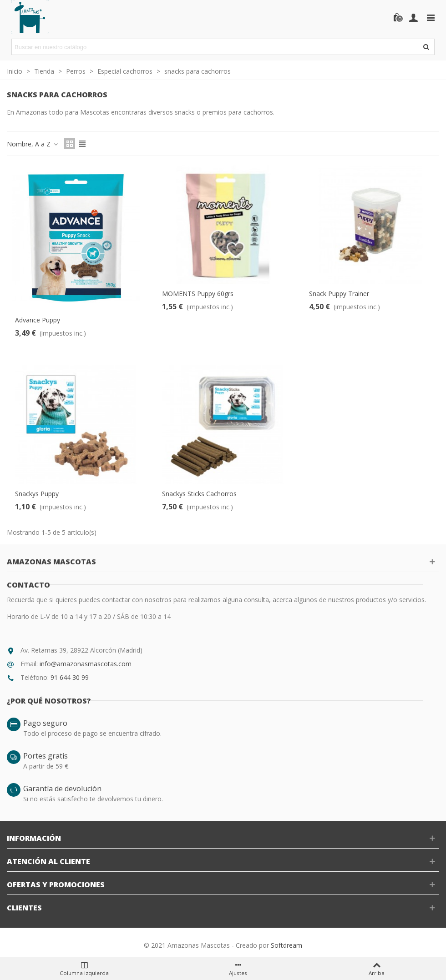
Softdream (286, 945)
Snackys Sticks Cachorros (199, 494)
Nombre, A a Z (33, 144)
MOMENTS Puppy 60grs (198, 294)
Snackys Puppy (37, 494)
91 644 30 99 (70, 677)
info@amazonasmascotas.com (86, 664)
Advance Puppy (38, 320)
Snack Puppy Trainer (339, 294)
